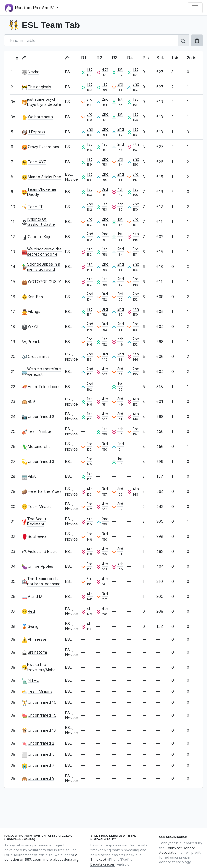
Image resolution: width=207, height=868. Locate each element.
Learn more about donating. (56, 860)
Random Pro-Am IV (30, 8)
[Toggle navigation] (195, 8)
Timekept (98, 860)
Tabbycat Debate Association (177, 850)
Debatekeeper (102, 864)
